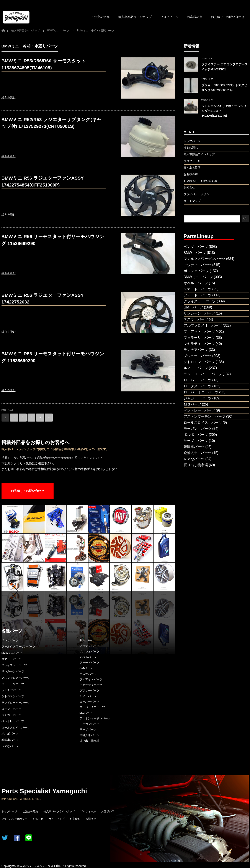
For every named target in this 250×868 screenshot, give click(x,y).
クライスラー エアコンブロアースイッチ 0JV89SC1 (225, 67)
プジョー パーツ (198, 356)
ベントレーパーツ (13, 721)
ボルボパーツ (10, 734)
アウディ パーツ (198, 265)
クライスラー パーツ (200, 301)
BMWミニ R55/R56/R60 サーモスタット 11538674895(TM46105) (44, 64)
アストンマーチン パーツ (204, 416)
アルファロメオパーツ (16, 678)
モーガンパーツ (89, 724)
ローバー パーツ (198, 380)
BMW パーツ (195, 253)
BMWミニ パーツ (198, 277)
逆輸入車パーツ (89, 735)
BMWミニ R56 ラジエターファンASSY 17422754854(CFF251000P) (43, 181)
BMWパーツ (87, 640)
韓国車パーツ (10, 740)
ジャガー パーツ (198, 398)
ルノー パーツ (196, 368)
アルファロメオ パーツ (203, 325)
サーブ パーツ (196, 441)
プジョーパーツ (89, 690)
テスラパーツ (88, 674)
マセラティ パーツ (199, 344)
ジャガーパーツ (11, 715)
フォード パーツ (198, 295)
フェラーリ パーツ (199, 338)
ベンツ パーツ (196, 247)
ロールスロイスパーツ (16, 728)
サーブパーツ (88, 729)
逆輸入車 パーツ (198, 453)
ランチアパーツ (11, 690)
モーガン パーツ (198, 429)
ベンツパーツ (10, 640)
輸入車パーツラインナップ (59, 811)
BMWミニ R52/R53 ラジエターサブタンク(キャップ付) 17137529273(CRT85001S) (52, 123)
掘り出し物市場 (89, 741)
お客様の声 (195, 17)
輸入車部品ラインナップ (135, 17)
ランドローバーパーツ (16, 703)
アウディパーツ (89, 646)
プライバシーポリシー (15, 819)
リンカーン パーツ (199, 313)
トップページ (9, 811)
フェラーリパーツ (13, 684)
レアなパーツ (10, 746)
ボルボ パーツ (196, 435)
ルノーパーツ (88, 696)
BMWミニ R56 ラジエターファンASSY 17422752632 (43, 299)
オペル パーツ (196, 283)
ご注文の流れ (100, 17)
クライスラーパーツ (14, 665)
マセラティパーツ (91, 685)
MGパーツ (86, 713)
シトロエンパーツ (13, 696)
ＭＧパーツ (192, 404)
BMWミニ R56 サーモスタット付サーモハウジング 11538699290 (53, 240)
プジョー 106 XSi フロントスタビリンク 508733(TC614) (224, 88)
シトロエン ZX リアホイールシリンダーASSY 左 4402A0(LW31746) (224, 111)
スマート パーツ (198, 289)
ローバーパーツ (89, 702)
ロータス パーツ (198, 386)
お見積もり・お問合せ (83, 819)
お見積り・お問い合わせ (228, 17)
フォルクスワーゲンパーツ (18, 647)
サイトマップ (57, 819)
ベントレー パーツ (199, 410)
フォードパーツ (89, 663)
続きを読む (9, 97)
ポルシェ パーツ (196, 271)
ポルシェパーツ (89, 651)
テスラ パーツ (196, 319)
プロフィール (169, 17)
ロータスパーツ (11, 709)
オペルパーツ (88, 657)
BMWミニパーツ (12, 653)
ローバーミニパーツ (92, 707)
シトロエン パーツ (199, 362)
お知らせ (38, 819)
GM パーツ (193, 307)
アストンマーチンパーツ (95, 718)
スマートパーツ (11, 659)
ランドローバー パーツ (203, 374)
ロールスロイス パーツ (203, 423)
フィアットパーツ (91, 679)
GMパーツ (86, 668)
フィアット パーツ (199, 332)
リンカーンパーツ (13, 671)
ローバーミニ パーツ (201, 392)
